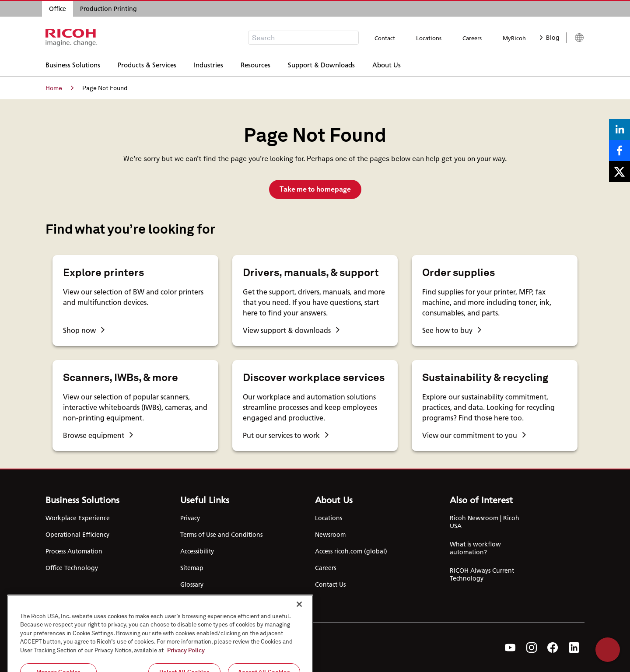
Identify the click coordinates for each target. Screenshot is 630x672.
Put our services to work (286, 435)
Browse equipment (98, 435)
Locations (429, 38)
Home (59, 88)
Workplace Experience (78, 518)
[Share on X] (619, 171)
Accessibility (197, 551)
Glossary (192, 584)
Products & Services (147, 64)
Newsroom (330, 535)
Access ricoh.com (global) (351, 551)
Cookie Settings (203, 601)
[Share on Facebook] (619, 150)
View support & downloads (291, 330)
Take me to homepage (315, 189)
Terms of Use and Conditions (221, 535)
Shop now (84, 330)
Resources (255, 64)
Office (58, 9)
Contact (385, 38)
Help (608, 650)
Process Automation (74, 551)
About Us (387, 64)
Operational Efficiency (77, 535)
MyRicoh (514, 38)
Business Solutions (73, 64)
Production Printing (108, 9)
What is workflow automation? (475, 548)
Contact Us (330, 584)
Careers (472, 38)
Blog (550, 38)
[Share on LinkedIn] (619, 129)
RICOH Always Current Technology (482, 574)
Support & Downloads (321, 64)
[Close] (299, 650)
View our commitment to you (474, 435)
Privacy (190, 518)
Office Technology (72, 568)
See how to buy (452, 330)
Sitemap (192, 568)
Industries (208, 64)
